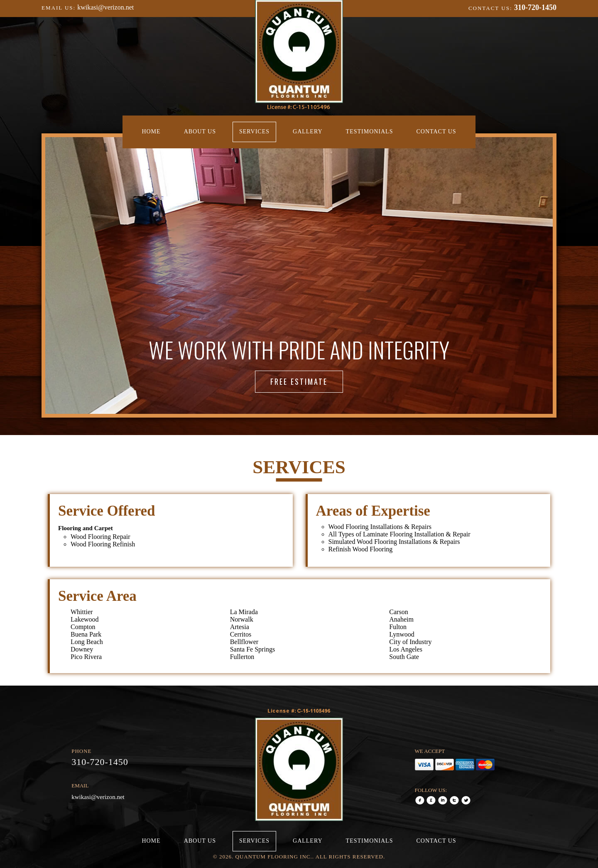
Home (151, 132)
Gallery (308, 132)
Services (254, 132)
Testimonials (370, 132)
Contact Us (436, 132)
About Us (200, 132)
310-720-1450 (535, 7)
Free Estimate (299, 381)
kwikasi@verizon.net (105, 7)
